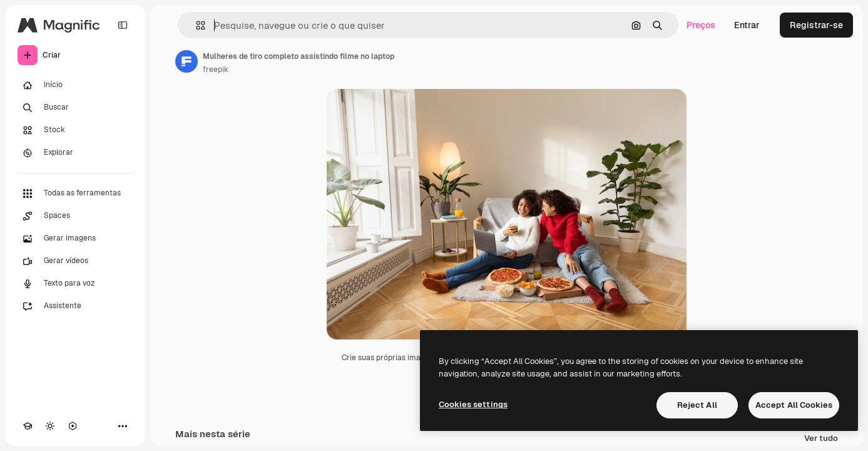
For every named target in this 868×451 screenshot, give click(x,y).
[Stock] (75, 130)
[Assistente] (75, 306)
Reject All (697, 405)
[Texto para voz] (75, 284)
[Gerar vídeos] (75, 261)
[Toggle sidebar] (123, 25)
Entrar (747, 25)
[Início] (75, 85)
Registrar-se (816, 25)
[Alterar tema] (50, 426)
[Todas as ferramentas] (75, 194)
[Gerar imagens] (75, 239)
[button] (196, 25)
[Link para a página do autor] (186, 61)
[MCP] (73, 426)
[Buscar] (75, 108)
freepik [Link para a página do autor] (216, 70)
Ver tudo (821, 439)
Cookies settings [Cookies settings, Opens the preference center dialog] (473, 404)
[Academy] (28, 426)
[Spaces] (75, 216)
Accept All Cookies (794, 405)
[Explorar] (75, 153)
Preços (701, 25)
